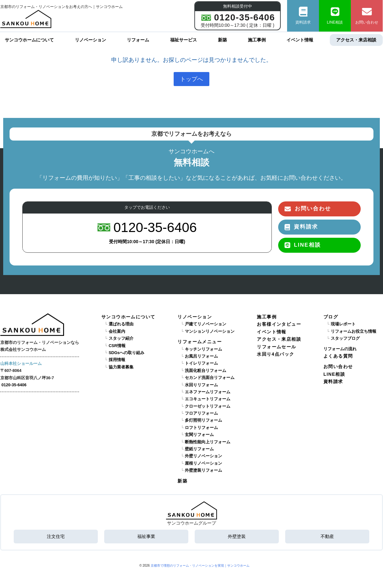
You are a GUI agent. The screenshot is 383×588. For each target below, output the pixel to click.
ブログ (331, 317)
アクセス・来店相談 (356, 40)
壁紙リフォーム (199, 449)
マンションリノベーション (210, 331)
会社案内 (117, 331)
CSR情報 (117, 345)
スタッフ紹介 (121, 338)
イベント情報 (300, 40)
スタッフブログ (345, 338)
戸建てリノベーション (206, 324)
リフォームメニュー (200, 342)
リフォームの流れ (340, 349)
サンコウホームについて (29, 40)
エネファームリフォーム (208, 392)
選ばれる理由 (121, 324)
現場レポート (343, 324)
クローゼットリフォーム (208, 406)
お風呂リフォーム (201, 356)
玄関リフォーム (199, 435)
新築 (222, 40)
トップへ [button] (191, 79)
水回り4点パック (275, 354)
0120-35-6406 (14, 385)
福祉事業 (146, 536)
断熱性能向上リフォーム (208, 442)
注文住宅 (56, 536)
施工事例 (257, 40)
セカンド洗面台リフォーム (210, 378)
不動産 (327, 536)
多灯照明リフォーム (203, 420)
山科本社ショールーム (21, 364)
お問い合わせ (367, 16)
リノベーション (90, 40)
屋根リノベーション (203, 463)
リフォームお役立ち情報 (354, 331)
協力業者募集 (121, 367)
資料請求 (303, 16)
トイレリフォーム (201, 363)
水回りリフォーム (201, 385)
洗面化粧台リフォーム (206, 370)
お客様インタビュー (279, 324)
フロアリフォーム (201, 413)
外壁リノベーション (203, 456)
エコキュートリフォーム (208, 399)
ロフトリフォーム (201, 428)
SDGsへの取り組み (126, 353)
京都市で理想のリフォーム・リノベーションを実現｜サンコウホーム (200, 565)
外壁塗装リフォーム (203, 470)
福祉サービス (184, 40)
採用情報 (117, 360)
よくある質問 (338, 356)
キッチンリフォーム (203, 349)
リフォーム (138, 40)
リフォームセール (276, 346)
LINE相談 (335, 16)
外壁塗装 (237, 536)
